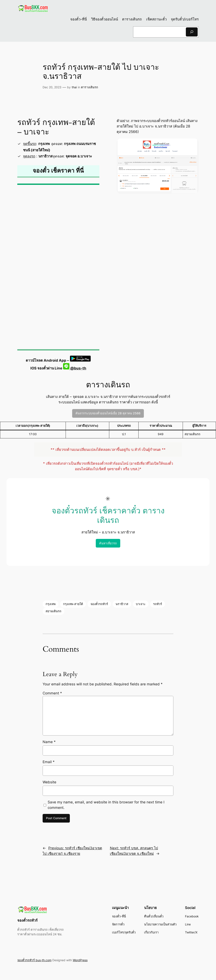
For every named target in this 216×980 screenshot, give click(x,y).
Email (49, 762)
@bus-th (75, 368)
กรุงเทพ (51, 604)
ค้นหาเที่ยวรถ (108, 543)
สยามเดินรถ (53, 611)
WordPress (80, 960)
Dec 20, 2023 (52, 87)
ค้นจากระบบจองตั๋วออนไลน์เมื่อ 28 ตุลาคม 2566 (108, 413)
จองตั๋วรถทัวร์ (99, 604)
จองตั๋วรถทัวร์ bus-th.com (34, 960)
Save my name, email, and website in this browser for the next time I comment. (106, 805)
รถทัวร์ (158, 604)
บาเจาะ (141, 604)
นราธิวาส (122, 604)
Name (49, 742)
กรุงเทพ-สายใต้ (73, 604)
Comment (52, 693)
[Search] (192, 32)
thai (74, 87)
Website (49, 782)
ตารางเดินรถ (90, 87)
